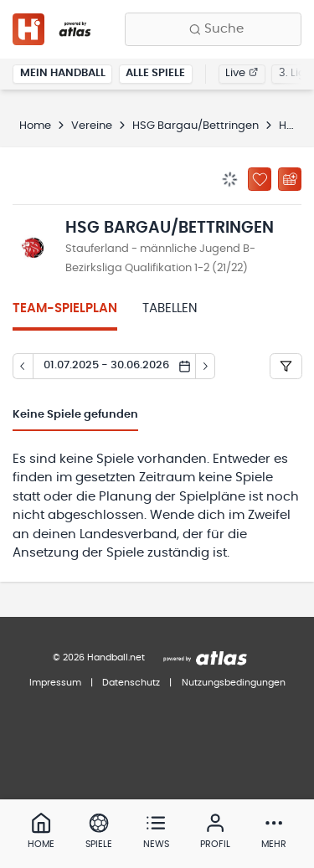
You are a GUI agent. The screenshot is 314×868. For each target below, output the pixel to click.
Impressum (55, 683)
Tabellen (170, 308)
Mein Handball (63, 73)
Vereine (92, 126)
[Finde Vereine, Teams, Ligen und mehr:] (213, 29)
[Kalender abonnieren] (290, 179)
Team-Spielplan (65, 308)
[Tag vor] (206, 367)
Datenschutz (131, 683)
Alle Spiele (155, 73)
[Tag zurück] (23, 367)
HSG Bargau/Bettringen (196, 126)
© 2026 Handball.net (99, 657)
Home (35, 126)
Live (242, 73)
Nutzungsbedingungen (234, 683)
